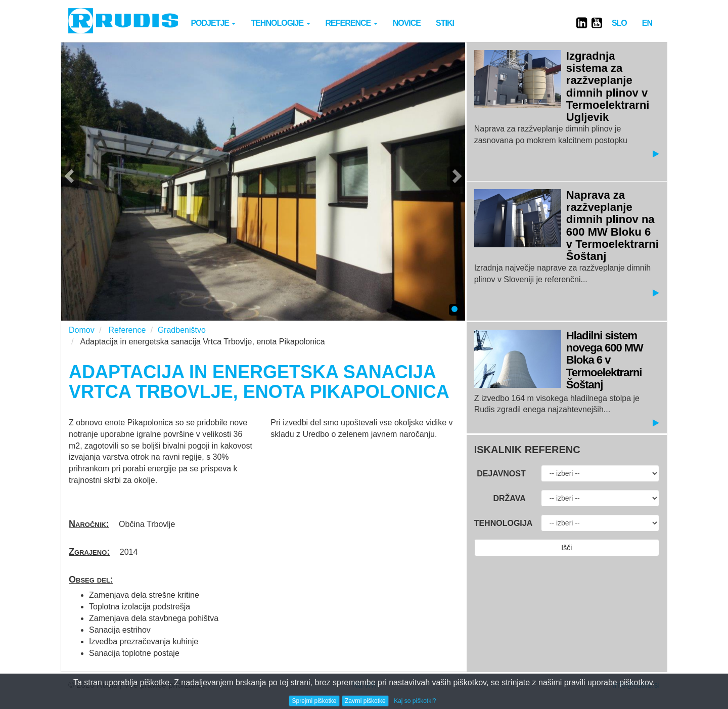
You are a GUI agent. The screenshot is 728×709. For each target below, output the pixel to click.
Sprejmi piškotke (314, 701)
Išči (566, 548)
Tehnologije (280, 23)
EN (647, 23)
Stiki (445, 23)
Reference (352, 23)
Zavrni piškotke (365, 701)
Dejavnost (501, 474)
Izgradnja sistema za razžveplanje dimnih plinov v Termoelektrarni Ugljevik (608, 86)
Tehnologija (504, 523)
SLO (619, 23)
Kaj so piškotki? (415, 701)
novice (407, 23)
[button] (70, 176)
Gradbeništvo (182, 330)
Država (509, 498)
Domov (82, 330)
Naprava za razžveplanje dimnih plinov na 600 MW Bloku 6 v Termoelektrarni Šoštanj (612, 226)
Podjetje (213, 23)
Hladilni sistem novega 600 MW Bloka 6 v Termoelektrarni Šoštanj (605, 360)
